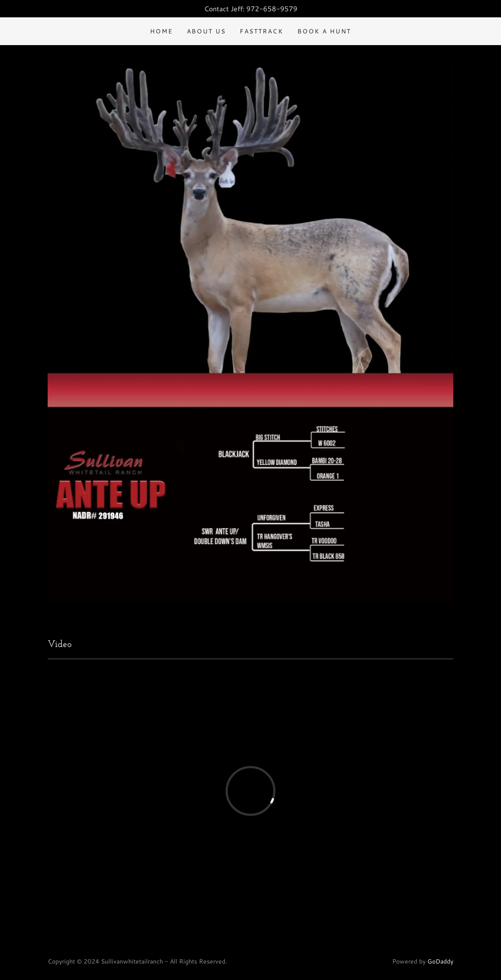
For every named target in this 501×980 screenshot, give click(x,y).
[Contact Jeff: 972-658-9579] (250, 9)
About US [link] (206, 31)
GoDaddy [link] (440, 961)
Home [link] (161, 31)
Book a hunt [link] (324, 31)
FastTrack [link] (261, 31)
